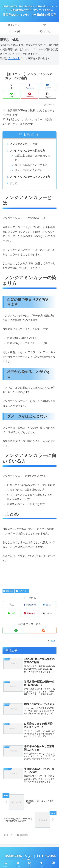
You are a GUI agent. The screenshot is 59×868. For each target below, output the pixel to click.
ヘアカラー (22, 591)
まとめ (14, 183)
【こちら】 (14, 58)
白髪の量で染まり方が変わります (32, 158)
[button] (47, 95)
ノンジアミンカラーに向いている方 (30, 177)
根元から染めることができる (31, 165)
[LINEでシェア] (12, 95)
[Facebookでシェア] (29, 86)
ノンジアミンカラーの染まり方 (27, 151)
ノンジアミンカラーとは (24, 144)
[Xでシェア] (12, 86)
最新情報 (8, 591)
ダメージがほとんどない (29, 170)
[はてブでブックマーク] (47, 86)
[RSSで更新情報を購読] (43, 630)
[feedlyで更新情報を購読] (16, 630)
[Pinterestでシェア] (29, 95)
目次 (27, 134)
